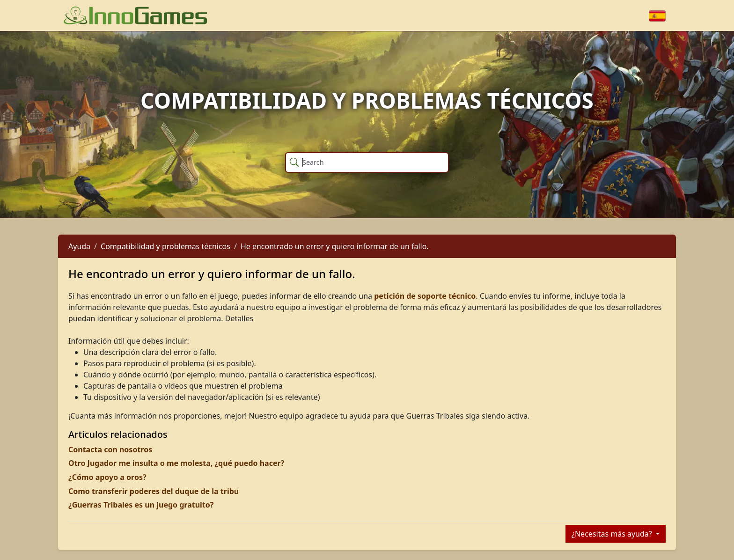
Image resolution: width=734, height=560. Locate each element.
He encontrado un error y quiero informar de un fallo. (335, 246)
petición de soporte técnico (425, 296)
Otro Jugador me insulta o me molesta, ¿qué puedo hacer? (176, 463)
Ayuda (79, 246)
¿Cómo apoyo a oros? (107, 477)
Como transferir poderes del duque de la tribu (154, 491)
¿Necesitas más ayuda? (613, 534)
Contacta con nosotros (110, 449)
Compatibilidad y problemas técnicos (165, 246)
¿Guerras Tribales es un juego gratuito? (141, 505)
